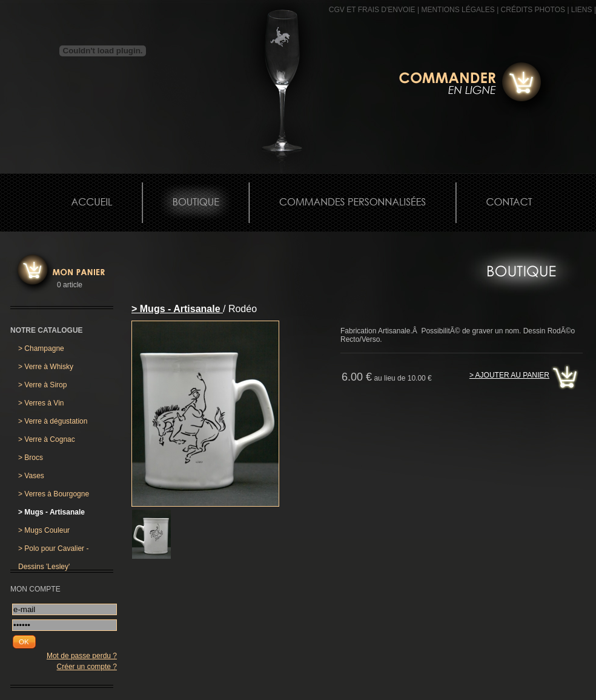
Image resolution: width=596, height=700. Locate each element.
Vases (31, 476)
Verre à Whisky (46, 367)
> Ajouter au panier (509, 375)
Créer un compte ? (87, 667)
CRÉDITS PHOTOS (533, 10)
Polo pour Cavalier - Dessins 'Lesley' (53, 551)
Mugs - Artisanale (51, 512)
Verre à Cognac (47, 439)
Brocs (31, 458)
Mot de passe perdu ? (82, 656)
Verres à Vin (41, 403)
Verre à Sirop (42, 385)
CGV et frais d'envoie (372, 10)
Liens (582, 10)
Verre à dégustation (53, 421)
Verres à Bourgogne (54, 494)
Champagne (41, 348)
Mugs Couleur (44, 530)
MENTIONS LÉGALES (458, 10)
